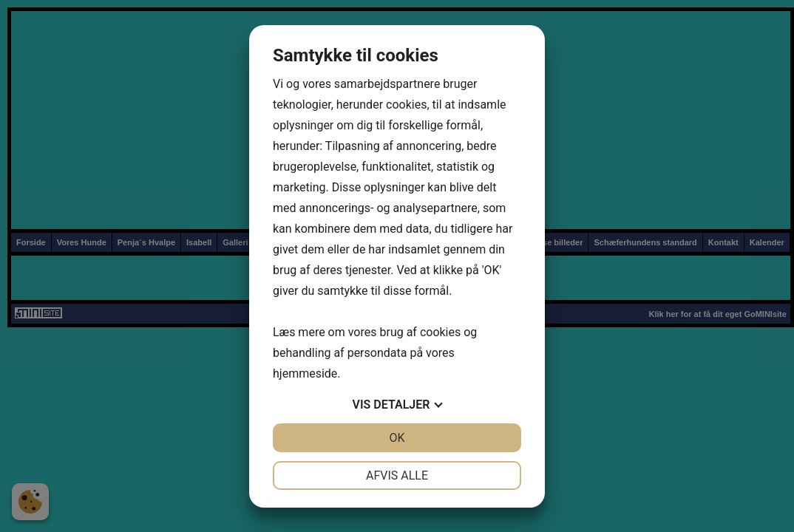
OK (397, 438)
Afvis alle (397, 475)
